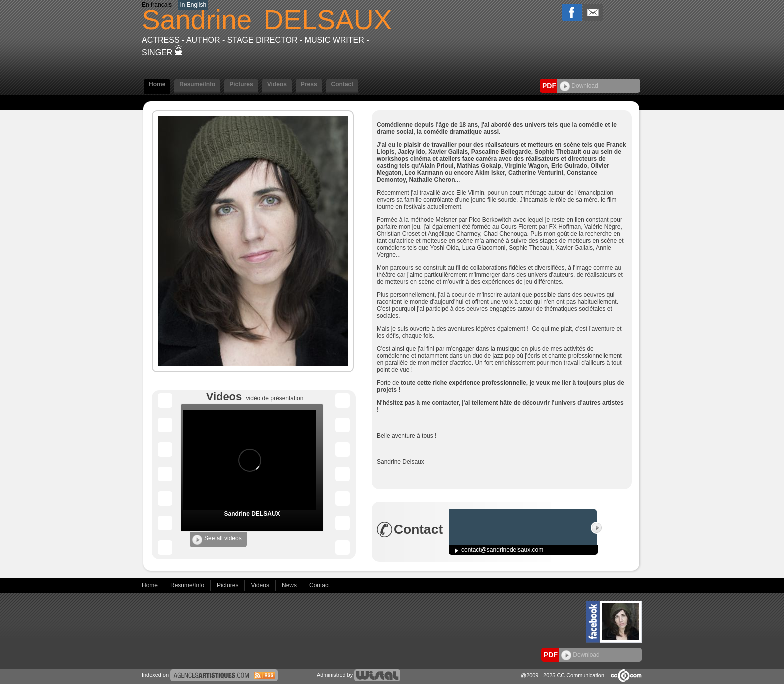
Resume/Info (197, 84)
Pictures (241, 84)
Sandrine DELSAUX (252, 514)
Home (157, 84)
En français (157, 5)
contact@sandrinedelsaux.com (502, 550)
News (290, 585)
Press (309, 84)
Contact (343, 84)
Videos (277, 84)
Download (579, 86)
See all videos (217, 540)
